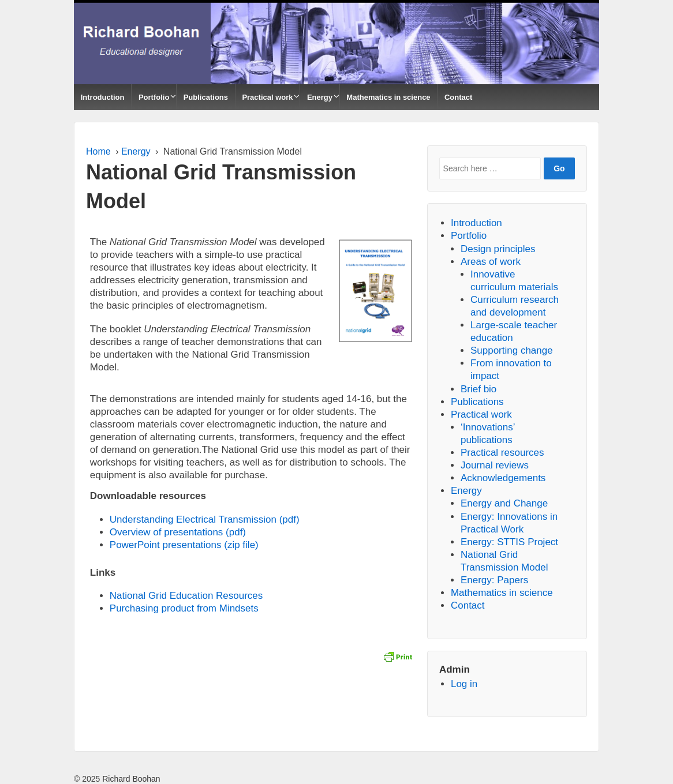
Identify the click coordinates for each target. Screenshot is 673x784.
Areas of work (491, 262)
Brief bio (478, 389)
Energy (320, 97)
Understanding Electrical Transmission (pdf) (205, 519)
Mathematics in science (388, 97)
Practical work (267, 97)
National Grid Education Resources (186, 596)
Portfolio (154, 97)
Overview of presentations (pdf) (178, 532)
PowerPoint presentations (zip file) (184, 545)
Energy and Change (504, 503)
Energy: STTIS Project (509, 542)
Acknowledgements (503, 478)
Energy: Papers (494, 580)
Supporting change (512, 350)
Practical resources (502, 453)
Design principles (498, 249)
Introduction (103, 97)
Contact (458, 97)
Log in (464, 684)
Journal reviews (495, 465)
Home (98, 151)
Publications (206, 97)
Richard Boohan (130, 779)
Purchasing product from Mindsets (184, 608)
